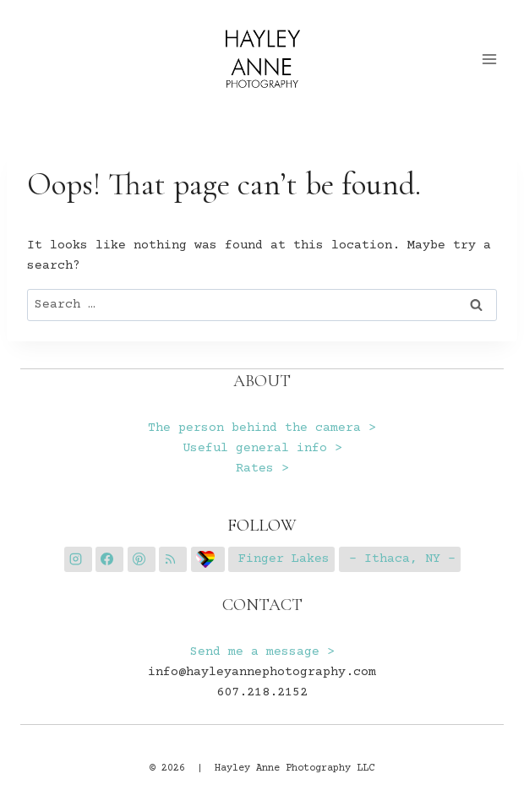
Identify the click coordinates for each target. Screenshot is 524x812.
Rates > (262, 469)
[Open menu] (490, 59)
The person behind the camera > (262, 428)
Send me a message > (262, 652)
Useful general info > (262, 448)
